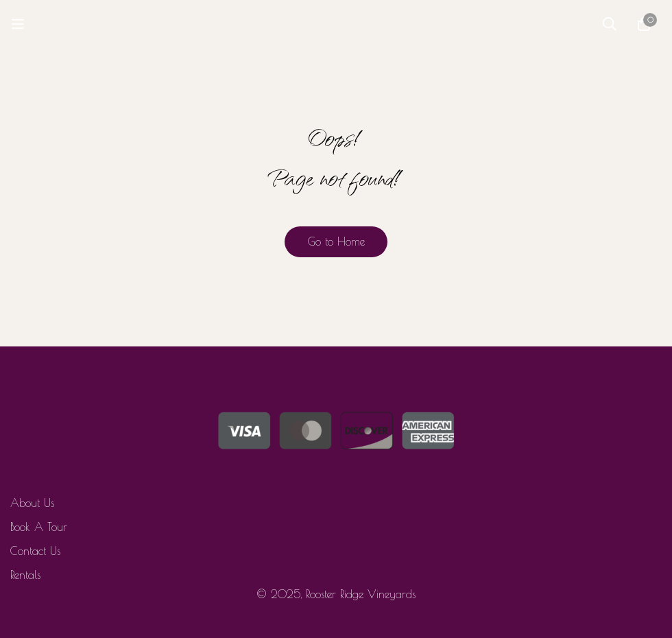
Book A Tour (39, 527)
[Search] (610, 24)
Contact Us (35, 551)
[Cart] (644, 24)
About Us (32, 503)
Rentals (25, 575)
